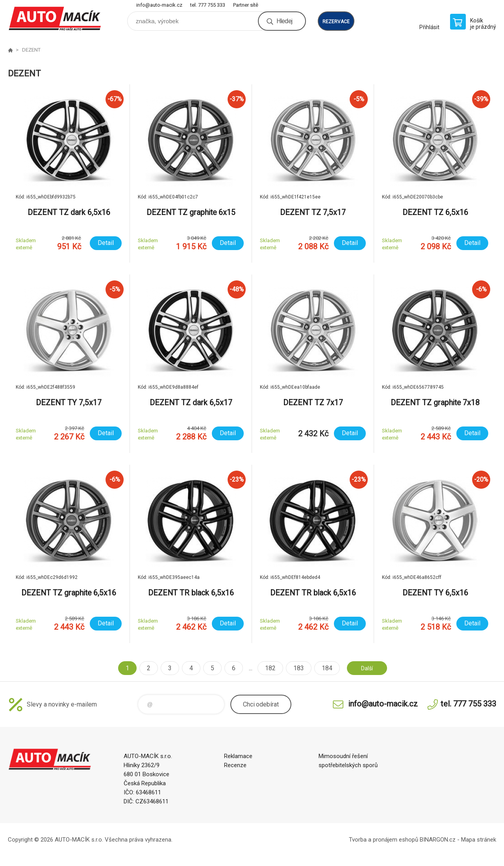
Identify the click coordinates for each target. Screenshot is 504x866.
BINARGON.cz (438, 840)
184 (324, 668)
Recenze (235, 765)
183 (296, 668)
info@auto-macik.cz (159, 5)
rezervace (336, 22)
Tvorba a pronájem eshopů (384, 840)
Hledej (284, 21)
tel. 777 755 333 (208, 5)
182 (267, 668)
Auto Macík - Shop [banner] (55, 18)
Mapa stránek (479, 840)
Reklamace (238, 756)
